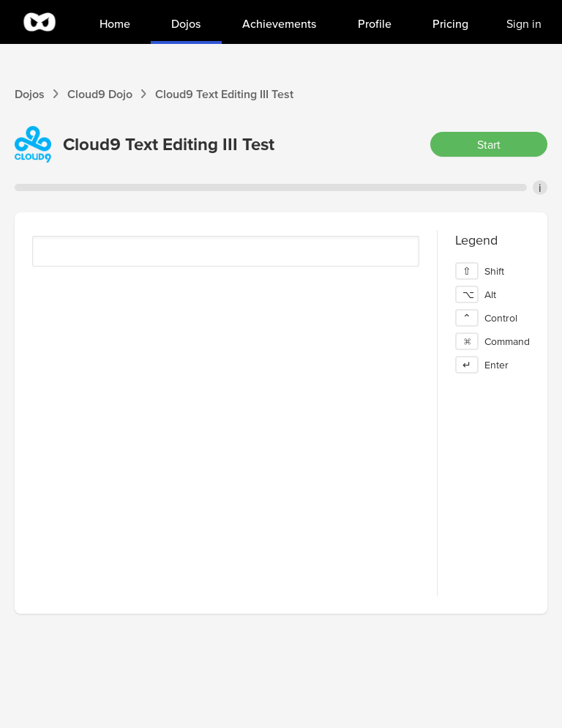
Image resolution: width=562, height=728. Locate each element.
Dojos (30, 94)
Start (489, 144)
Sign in (524, 23)
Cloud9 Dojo (100, 94)
